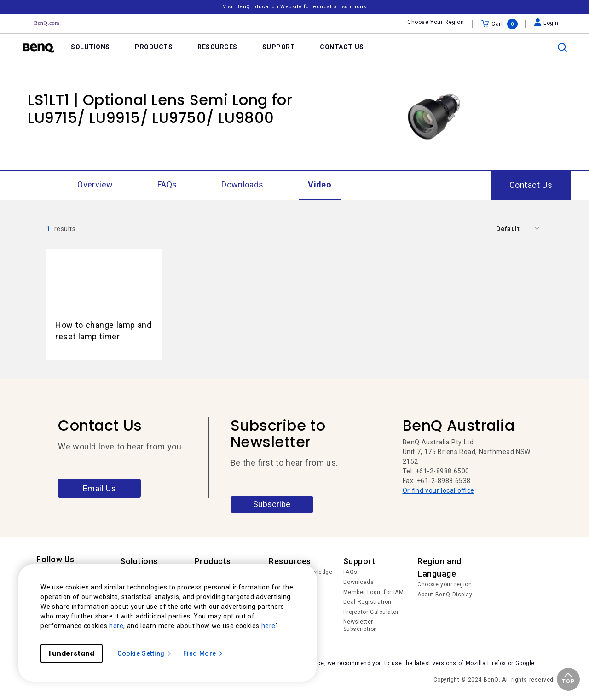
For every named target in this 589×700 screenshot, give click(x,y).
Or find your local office (439, 490)
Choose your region (445, 584)
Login (546, 23)
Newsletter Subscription (360, 625)
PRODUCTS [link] (154, 47)
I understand (72, 653)
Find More (203, 653)
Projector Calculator (371, 612)
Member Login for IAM (374, 592)
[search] (562, 47)
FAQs (350, 572)
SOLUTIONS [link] (90, 47)
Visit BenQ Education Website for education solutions (294, 7)
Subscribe (272, 504)
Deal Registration (367, 602)
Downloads (359, 582)
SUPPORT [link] (279, 47)
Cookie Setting (145, 653)
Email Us (100, 488)
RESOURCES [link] (217, 47)
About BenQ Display (445, 595)
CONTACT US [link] (342, 47)
